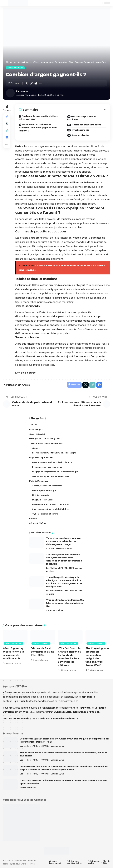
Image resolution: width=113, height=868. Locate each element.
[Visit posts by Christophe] (10, 93)
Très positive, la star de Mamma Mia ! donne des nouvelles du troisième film (65, 603)
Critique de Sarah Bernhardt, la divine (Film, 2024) (42, 652)
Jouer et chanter (81, 135)
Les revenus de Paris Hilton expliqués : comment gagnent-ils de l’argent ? (38, 128)
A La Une (50, 549)
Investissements (80, 130)
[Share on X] (27, 83)
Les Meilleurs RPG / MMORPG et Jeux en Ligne (64, 570)
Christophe (22, 91)
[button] (5, 3)
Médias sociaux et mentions (86, 125)
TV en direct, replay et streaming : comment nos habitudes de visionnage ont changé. (64, 542)
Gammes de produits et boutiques (82, 118)
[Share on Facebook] (22, 83)
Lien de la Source (25, 373)
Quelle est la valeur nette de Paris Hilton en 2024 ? (38, 118)
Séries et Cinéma (15, 68)
